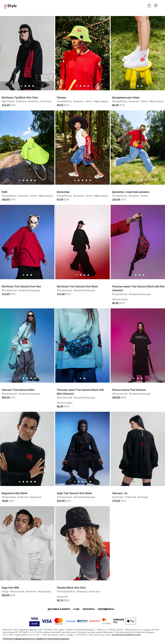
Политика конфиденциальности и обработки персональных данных (36, 639)
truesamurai (9, 290)
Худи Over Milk (10, 588)
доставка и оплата (59, 609)
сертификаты (106, 609)
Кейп (5, 192)
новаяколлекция (29, 290)
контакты (89, 609)
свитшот (118, 497)
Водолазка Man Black (15, 493)
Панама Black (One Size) (71, 588)
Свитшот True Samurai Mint (18, 390)
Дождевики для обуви (126, 98)
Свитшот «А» (120, 493)
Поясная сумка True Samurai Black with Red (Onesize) (138, 288)
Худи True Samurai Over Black (74, 493)
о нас (76, 609)
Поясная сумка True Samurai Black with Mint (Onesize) (80, 392)
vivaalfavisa (64, 101)
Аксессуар (63, 192)
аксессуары (120, 299)
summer (46, 101)
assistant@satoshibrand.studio (126, 635)
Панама (61, 98)
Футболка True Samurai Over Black (77, 286)
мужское (35, 497)
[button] (22, 86)
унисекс (34, 101)
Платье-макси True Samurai (129, 390)
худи (5, 592)
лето (89, 101)
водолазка (9, 497)
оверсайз (44, 592)
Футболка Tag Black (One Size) (20, 98)
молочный (17, 592)
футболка (8, 101)
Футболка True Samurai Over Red (21, 286)
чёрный (21, 101)
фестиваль (101, 101)
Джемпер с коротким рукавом (131, 192)
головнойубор (66, 592)
